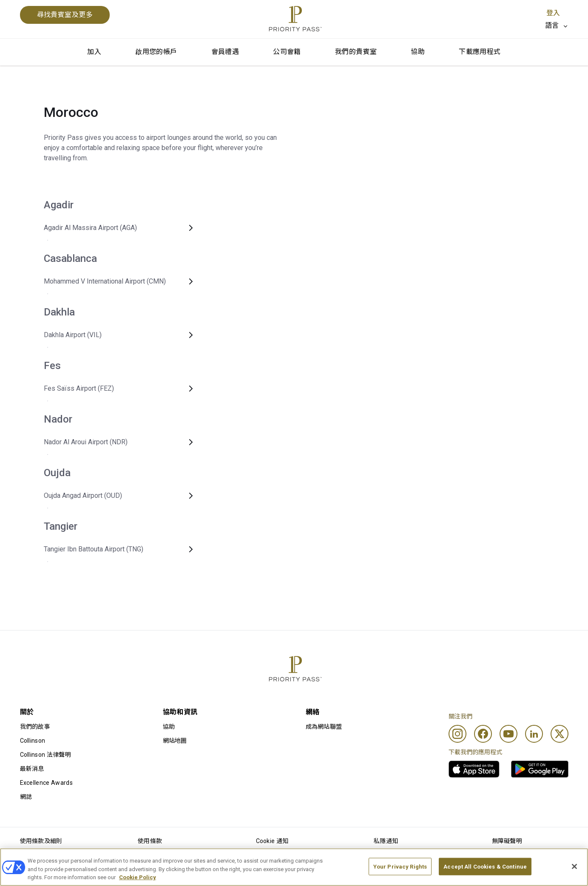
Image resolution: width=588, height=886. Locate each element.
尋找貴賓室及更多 (65, 15)
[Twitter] (560, 734)
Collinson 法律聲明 (45, 755)
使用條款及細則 (41, 841)
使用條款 (150, 841)
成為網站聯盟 (324, 727)
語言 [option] (552, 25)
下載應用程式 (480, 52)
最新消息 (32, 769)
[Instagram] (457, 734)
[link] (474, 769)
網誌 (26, 797)
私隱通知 (386, 841)
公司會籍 (287, 52)
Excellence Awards (46, 783)
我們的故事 (35, 727)
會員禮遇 (225, 52)
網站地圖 (175, 741)
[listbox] (557, 26)
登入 (553, 13)
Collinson (33, 741)
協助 (418, 52)
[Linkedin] (534, 734)
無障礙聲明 (507, 841)
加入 (94, 52)
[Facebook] (483, 734)
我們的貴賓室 (356, 52)
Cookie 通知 (272, 841)
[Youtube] (508, 734)
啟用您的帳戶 (156, 52)
